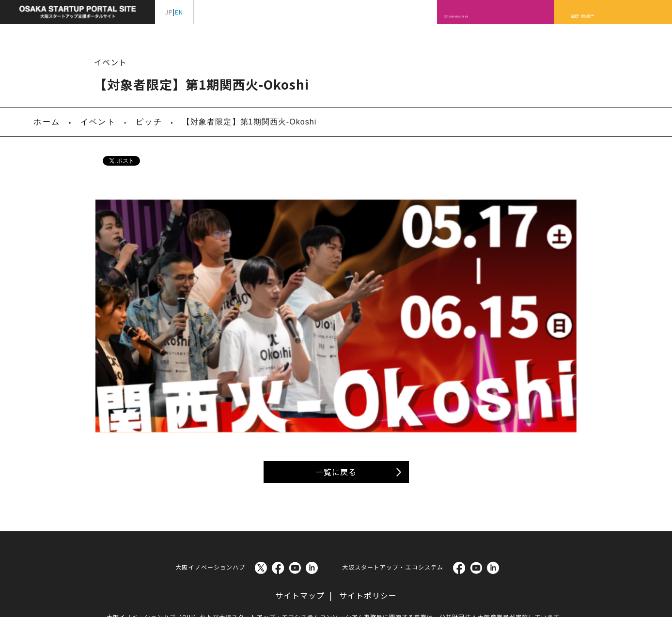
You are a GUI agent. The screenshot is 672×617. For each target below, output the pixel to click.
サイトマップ (300, 546)
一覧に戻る (336, 423)
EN (179, 12)
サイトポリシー (368, 546)
